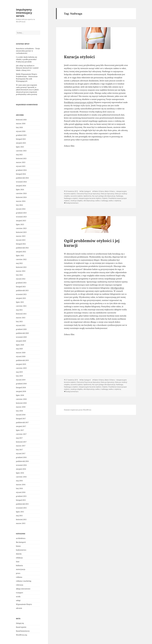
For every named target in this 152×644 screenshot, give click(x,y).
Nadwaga (120, 196)
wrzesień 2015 (21, 508)
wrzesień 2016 (21, 465)
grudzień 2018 (21, 384)
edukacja (19, 558)
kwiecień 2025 (21, 158)
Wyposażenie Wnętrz (24, 604)
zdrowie (19, 608)
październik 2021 (22, 290)
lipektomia (87, 196)
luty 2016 (19, 488)
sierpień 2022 (21, 252)
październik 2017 (22, 422)
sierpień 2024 (21, 186)
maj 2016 (19, 481)
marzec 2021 (21, 318)
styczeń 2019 (21, 380)
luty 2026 (19, 127)
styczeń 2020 (21, 356)
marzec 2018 (21, 407)
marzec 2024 (21, 201)
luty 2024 (19, 205)
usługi (18, 600)
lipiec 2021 (20, 302)
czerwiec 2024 (21, 193)
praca (18, 573)
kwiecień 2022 (21, 267)
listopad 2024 (21, 174)
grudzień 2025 (21, 135)
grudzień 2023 (21, 213)
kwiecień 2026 (21, 120)
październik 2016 (22, 461)
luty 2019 (19, 376)
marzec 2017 (21, 446)
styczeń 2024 (21, 209)
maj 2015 (19, 516)
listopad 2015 (21, 500)
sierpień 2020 (21, 341)
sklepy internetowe (23, 589)
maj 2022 (19, 263)
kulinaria (19, 565)
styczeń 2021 (21, 325)
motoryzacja (21, 569)
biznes (18, 546)
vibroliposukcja (89, 201)
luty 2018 (19, 411)
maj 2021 (19, 310)
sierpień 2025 (21, 143)
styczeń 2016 (21, 492)
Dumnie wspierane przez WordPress (78, 410)
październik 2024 (22, 178)
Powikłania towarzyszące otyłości (79, 102)
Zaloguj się (20, 623)
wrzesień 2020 (21, 337)
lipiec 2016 (20, 473)
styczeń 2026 (21, 131)
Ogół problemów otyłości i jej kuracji (92, 243)
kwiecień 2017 (21, 442)
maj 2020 (19, 349)
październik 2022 (22, 248)
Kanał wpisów (21, 627)
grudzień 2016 (21, 457)
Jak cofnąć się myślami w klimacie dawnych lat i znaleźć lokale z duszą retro (27, 68)
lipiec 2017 (20, 430)
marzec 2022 (21, 271)
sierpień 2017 (21, 426)
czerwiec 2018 (21, 399)
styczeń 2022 (21, 279)
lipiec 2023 (20, 224)
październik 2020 (22, 333)
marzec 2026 (21, 124)
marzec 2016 (21, 485)
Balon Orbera (99, 191)
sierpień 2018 (21, 391)
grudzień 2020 (21, 329)
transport (20, 593)
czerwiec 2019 (21, 368)
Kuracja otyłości (79, 57)
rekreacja (20, 585)
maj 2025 (19, 155)
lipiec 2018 (20, 395)
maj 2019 (19, 372)
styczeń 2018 (21, 415)
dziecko (19, 554)
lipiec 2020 (20, 345)
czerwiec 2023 (21, 228)
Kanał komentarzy (23, 631)
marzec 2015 (21, 523)
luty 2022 (19, 275)
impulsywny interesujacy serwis (24, 13)
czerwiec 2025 (21, 151)
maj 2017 (19, 438)
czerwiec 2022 (21, 259)
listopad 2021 (21, 287)
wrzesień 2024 (21, 182)
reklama (19, 577)
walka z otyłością (115, 201)
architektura (21, 538)
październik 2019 (22, 360)
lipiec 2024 (20, 190)
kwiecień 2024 (21, 197)
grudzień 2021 (21, 283)
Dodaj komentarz (72, 203)
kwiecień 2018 (21, 403)
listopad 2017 (21, 419)
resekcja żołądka (76, 201)
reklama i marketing (24, 581)
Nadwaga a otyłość (71, 198)
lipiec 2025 (20, 147)
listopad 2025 (21, 139)
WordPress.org (22, 635)
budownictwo (21, 550)
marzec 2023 (21, 236)
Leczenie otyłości (77, 196)
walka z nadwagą (102, 201)
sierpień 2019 (21, 364)
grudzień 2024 (21, 170)
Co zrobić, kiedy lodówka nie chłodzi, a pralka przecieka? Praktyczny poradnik (27, 59)
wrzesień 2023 (21, 217)
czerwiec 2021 (21, 306)
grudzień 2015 (21, 496)
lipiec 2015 (20, 512)
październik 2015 (22, 504)
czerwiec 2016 (21, 477)
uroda (18, 597)
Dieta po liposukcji (107, 194)
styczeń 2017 (21, 453)
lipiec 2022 (20, 256)
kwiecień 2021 (21, 314)
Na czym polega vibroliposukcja (104, 196)
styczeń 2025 (21, 166)
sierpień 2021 (21, 298)
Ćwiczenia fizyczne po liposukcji (88, 194)
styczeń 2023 (21, 240)
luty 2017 (19, 450)
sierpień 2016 (21, 469)
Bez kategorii (21, 542)
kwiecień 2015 (21, 519)
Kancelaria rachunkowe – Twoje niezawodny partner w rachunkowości (28, 51)
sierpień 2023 (21, 221)
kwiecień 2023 (21, 232)
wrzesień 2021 (21, 294)
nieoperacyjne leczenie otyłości (90, 198)
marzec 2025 (21, 162)
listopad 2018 (21, 388)
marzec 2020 (21, 353)
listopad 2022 (21, 244)
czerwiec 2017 (21, 434)
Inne (18, 562)
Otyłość (105, 198)
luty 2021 (19, 322)
